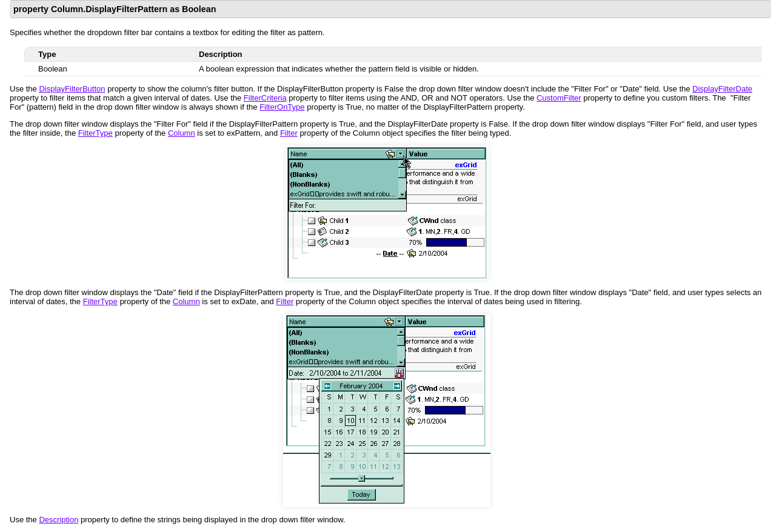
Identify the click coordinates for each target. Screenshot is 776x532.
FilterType (95, 133)
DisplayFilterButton (72, 89)
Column (182, 133)
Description (59, 520)
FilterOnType (282, 107)
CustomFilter (559, 98)
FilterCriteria (265, 98)
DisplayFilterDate (722, 89)
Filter (289, 133)
